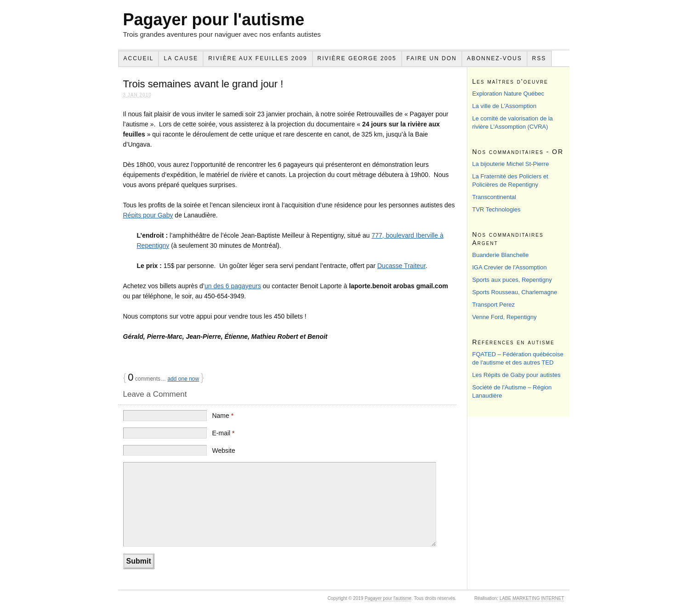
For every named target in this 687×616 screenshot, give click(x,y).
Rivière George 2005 (357, 58)
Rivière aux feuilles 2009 (258, 58)
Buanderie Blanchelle (501, 255)
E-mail (223, 433)
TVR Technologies (497, 209)
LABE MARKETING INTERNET (532, 598)
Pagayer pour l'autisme (214, 20)
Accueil (138, 58)
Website (223, 451)
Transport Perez (494, 305)
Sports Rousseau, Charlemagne (515, 292)
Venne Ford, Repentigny (505, 317)
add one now (183, 379)
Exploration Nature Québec (508, 94)
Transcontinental (494, 197)
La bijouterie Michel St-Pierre (511, 164)
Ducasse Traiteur (401, 266)
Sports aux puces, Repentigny (512, 280)
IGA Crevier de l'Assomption (510, 267)
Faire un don (432, 58)
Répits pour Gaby (148, 215)
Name (223, 416)
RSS (539, 58)
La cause (181, 58)
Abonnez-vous (494, 58)
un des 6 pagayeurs (233, 286)
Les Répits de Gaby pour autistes (517, 375)
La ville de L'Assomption (505, 106)
